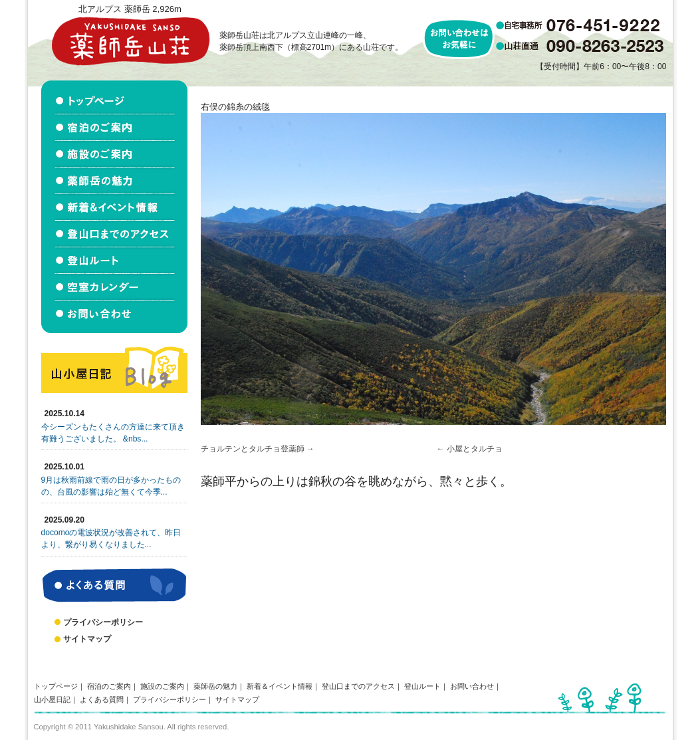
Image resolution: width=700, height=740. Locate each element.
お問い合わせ (472, 686)
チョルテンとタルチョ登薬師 (253, 449)
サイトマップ (87, 639)
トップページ (56, 686)
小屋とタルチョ (475, 449)
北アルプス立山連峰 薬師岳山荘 (130, 41)
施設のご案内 (162, 686)
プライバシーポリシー (103, 622)
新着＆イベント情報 (280, 686)
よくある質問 (102, 699)
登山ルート (422, 686)
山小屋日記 (52, 699)
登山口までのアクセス (358, 686)
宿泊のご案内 (109, 686)
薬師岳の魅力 (215, 686)
